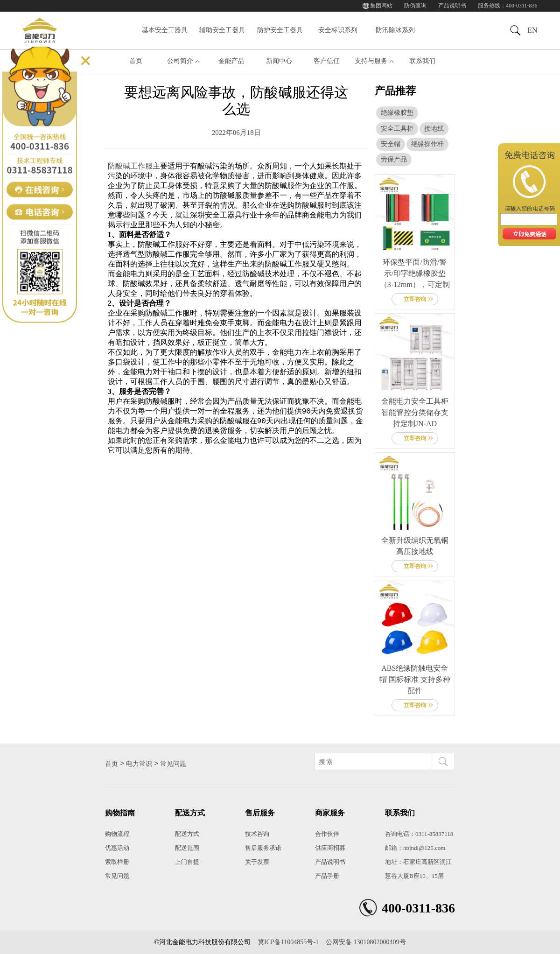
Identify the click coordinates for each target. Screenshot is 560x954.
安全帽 (391, 144)
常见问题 (173, 764)
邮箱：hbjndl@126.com (415, 848)
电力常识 (139, 764)
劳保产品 (394, 159)
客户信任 (327, 61)
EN (532, 30)
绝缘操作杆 (427, 144)
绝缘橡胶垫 (397, 113)
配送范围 (187, 848)
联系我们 (422, 61)
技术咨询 (257, 834)
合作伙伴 (327, 834)
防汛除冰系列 (395, 30)
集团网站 (381, 6)
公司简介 (180, 61)
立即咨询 (415, 299)
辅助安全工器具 (222, 30)
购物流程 (117, 834)
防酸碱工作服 (130, 166)
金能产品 (231, 61)
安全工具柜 (397, 129)
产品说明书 (452, 6)
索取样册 (117, 862)
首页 (136, 61)
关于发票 (257, 862)
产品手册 (327, 876)
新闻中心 (279, 61)
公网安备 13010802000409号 (366, 942)
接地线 (434, 129)
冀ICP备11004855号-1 (288, 942)
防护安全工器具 (280, 30)
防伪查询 (415, 6)
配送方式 (187, 834)
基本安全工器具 (165, 30)
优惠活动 (117, 848)
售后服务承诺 (263, 848)
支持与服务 (371, 61)
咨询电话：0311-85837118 (419, 834)
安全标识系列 (338, 30)
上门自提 (187, 862)
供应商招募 (330, 848)
